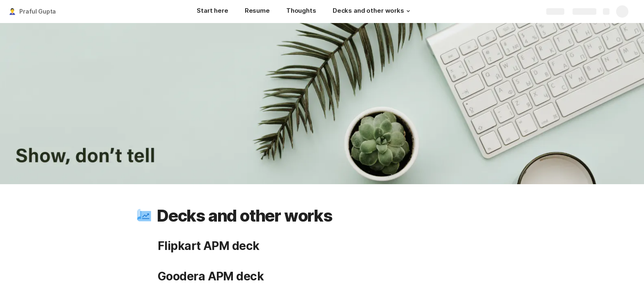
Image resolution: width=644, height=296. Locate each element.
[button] (408, 11)
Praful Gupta (38, 11)
